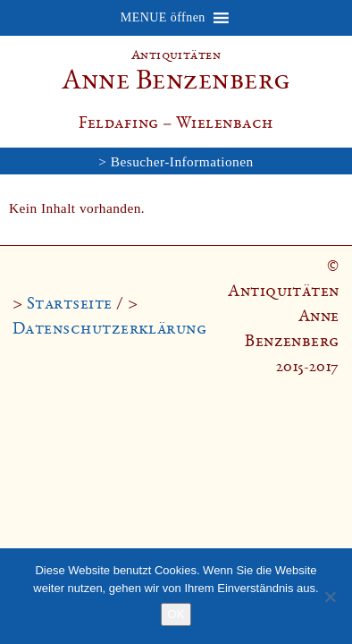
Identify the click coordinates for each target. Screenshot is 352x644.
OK (176, 614)
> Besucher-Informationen (176, 161)
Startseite (70, 303)
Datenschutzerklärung (109, 328)
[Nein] (330, 597)
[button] (163, 18)
